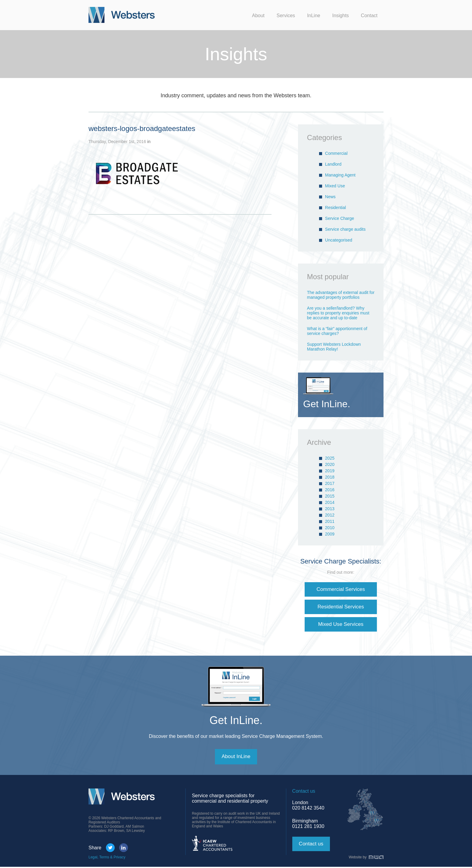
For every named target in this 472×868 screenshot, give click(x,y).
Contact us (312, 845)
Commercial (336, 153)
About (258, 16)
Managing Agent (340, 175)
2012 (330, 515)
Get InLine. (236, 721)
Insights (341, 16)
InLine (314, 16)
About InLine (236, 758)
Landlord (333, 164)
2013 (330, 509)
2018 (330, 477)
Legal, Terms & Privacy (107, 858)
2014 (330, 502)
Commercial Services (341, 589)
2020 (330, 464)
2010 (330, 528)
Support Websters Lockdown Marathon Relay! (334, 347)
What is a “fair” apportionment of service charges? (337, 331)
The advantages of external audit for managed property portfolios (341, 295)
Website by (366, 858)
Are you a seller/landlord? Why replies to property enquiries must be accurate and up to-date (338, 313)
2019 (330, 471)
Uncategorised (339, 240)
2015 (330, 496)
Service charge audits (345, 229)
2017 (330, 483)
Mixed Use (335, 186)
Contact (369, 16)
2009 (330, 534)
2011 (330, 521)
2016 (330, 490)
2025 (330, 458)
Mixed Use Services (341, 625)
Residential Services (341, 607)
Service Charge (340, 218)
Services (286, 16)
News (330, 197)
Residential (335, 208)
